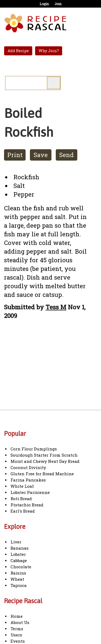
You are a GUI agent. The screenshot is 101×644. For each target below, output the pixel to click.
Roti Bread (21, 499)
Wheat (17, 579)
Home (17, 616)
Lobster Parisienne (30, 492)
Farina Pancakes (28, 480)
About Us (20, 622)
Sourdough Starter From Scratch (44, 455)
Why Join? (49, 51)
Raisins (18, 573)
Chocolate (21, 567)
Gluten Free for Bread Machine (42, 474)
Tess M (56, 307)
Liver (16, 542)
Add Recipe (18, 51)
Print (15, 155)
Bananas (20, 548)
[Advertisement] (49, 370)
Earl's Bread (23, 511)
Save (41, 155)
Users (16, 635)
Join (58, 4)
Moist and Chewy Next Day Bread (45, 461)
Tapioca (19, 585)
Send (67, 155)
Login (44, 4)
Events (18, 641)
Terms (17, 629)
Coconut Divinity (28, 467)
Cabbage (19, 560)
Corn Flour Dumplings (34, 449)
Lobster (18, 554)
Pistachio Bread (27, 505)
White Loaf (22, 486)
